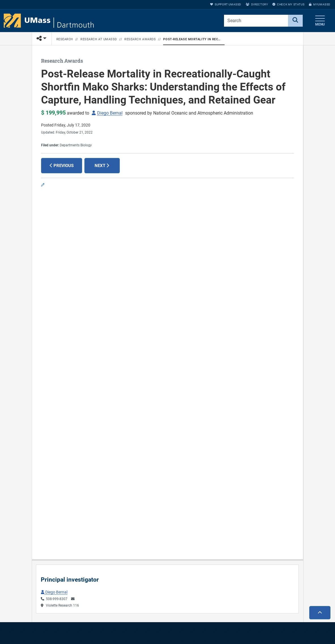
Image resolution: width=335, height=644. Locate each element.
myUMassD (320, 4)
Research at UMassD (99, 39)
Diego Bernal (110, 113)
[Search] (295, 21)
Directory (257, 4)
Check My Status (288, 4)
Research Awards (140, 39)
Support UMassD (226, 4)
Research (65, 39)
